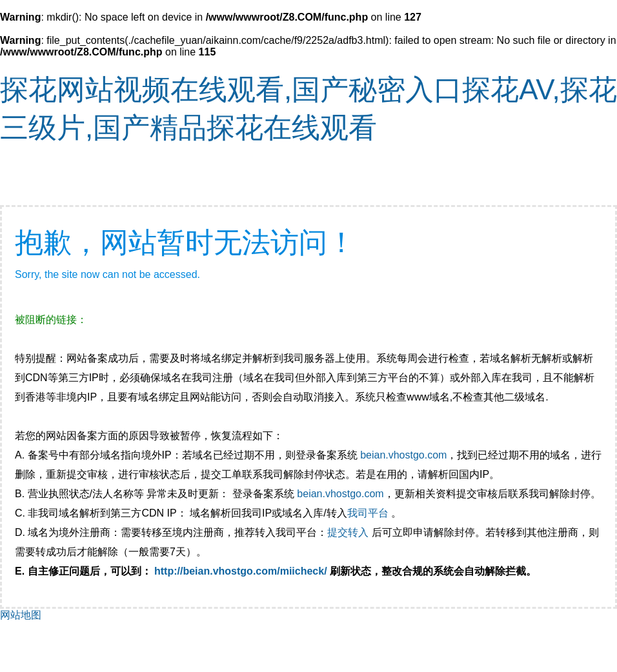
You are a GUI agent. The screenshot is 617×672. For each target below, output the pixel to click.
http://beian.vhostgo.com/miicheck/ (241, 571)
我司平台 (369, 513)
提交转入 (348, 532)
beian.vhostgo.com (403, 455)
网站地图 (21, 615)
